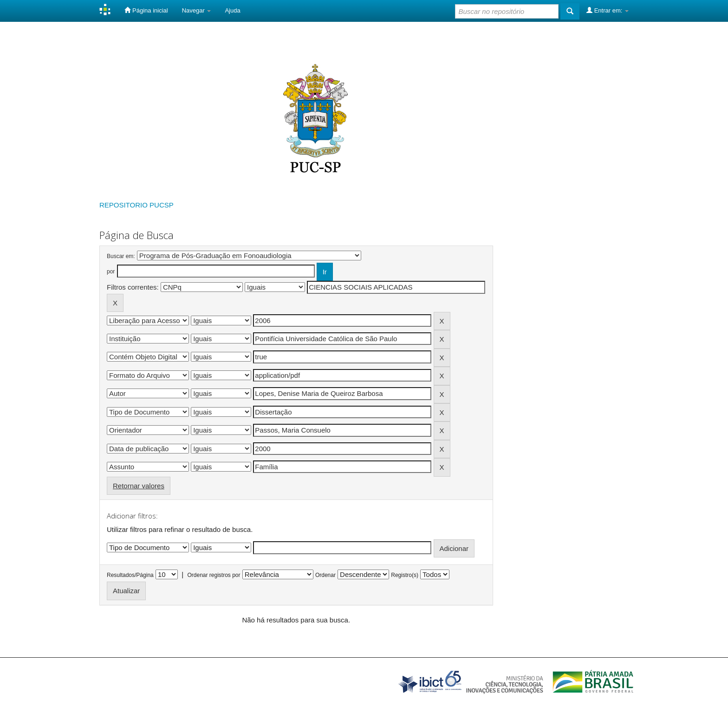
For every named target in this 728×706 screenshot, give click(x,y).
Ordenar (325, 575)
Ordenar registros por (214, 575)
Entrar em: (608, 10)
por (111, 272)
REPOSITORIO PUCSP (136, 205)
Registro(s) (405, 575)
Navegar (197, 10)
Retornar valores (139, 486)
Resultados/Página (130, 575)
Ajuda (232, 10)
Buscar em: (121, 256)
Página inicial (146, 10)
